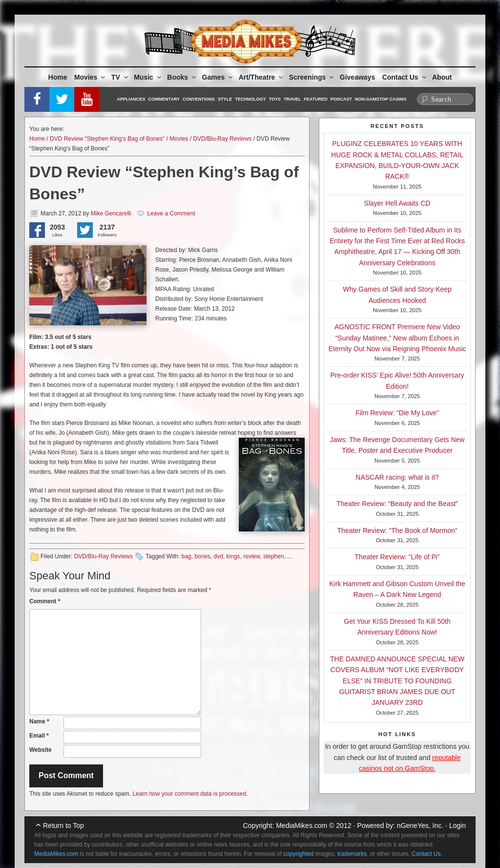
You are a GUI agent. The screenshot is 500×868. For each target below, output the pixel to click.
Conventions (199, 99)
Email (39, 736)
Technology (250, 99)
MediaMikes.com (302, 826)
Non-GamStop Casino (381, 99)
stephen (274, 556)
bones (202, 556)
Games (218, 77)
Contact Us (405, 77)
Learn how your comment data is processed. (190, 794)
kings (233, 556)
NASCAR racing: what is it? (397, 477)
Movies (90, 77)
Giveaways (357, 77)
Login (458, 826)
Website (41, 750)
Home (58, 77)
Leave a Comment (171, 213)
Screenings (312, 77)
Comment (45, 601)
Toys (275, 99)
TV (120, 77)
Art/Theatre (262, 77)
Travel (292, 99)
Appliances (131, 99)
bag (186, 556)
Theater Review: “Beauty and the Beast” (397, 504)
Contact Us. (427, 854)
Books (182, 77)
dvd (219, 556)
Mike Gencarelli (111, 213)
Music (148, 77)
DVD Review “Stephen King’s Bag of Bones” (107, 139)
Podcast (341, 99)
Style (225, 99)
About (442, 77)
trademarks (352, 854)
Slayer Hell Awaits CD (397, 203)
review (251, 556)
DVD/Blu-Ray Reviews (222, 139)
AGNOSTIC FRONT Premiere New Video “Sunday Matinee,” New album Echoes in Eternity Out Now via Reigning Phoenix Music (397, 338)
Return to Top (63, 826)
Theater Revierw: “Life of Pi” (397, 557)
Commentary (164, 99)
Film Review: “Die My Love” (397, 413)
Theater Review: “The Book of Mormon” (397, 530)
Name (39, 721)
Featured (315, 99)
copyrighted (298, 854)
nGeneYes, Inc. (420, 826)
